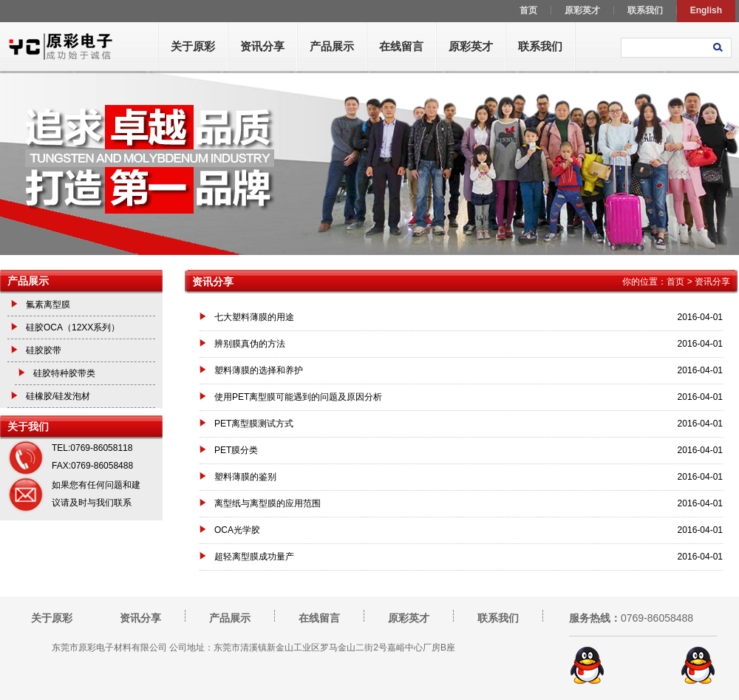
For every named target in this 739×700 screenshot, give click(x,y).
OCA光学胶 (237, 530)
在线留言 (401, 46)
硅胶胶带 (44, 350)
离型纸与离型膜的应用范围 (268, 503)
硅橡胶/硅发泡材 (58, 396)
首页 (675, 282)
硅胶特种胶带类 (64, 373)
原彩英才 (471, 46)
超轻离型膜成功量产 (254, 557)
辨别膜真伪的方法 (250, 344)
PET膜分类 (236, 450)
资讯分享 (262, 46)
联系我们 (540, 46)
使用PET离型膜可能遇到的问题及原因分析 (298, 397)
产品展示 (332, 46)
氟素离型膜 (48, 305)
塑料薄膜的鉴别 (245, 477)
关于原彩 (193, 46)
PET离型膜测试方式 (254, 424)
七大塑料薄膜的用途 (254, 317)
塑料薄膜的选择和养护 (259, 370)
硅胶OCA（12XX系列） (73, 327)
